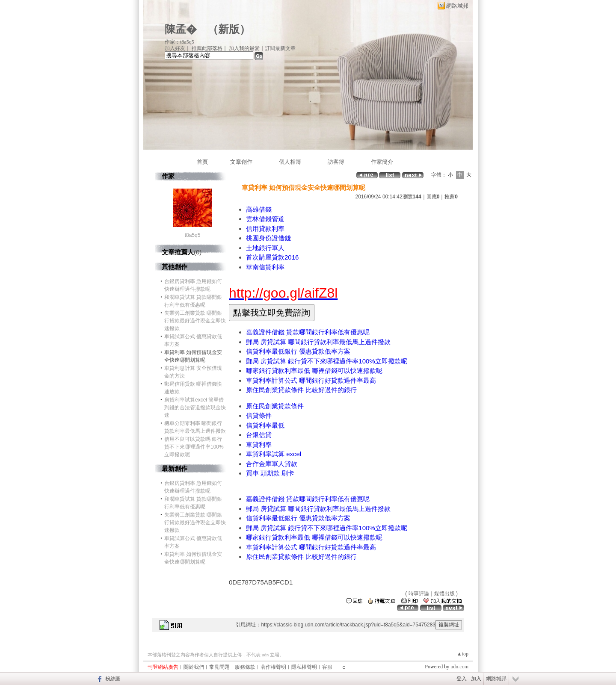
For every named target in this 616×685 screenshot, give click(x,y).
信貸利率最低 (265, 425)
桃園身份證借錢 (268, 238)
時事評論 (419, 593)
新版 (229, 29)
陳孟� (181, 29)
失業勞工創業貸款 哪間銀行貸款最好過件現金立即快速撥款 (195, 321)
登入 (462, 679)
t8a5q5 (193, 235)
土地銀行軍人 (265, 248)
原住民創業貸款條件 (275, 406)
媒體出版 (444, 593)
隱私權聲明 (304, 667)
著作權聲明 (273, 667)
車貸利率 (259, 444)
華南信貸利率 (265, 267)
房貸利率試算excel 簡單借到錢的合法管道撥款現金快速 (195, 407)
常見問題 (219, 667)
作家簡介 (382, 162)
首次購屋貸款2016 (272, 257)
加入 (476, 679)
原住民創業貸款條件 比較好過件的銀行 (301, 390)
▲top (463, 654)
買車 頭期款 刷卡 (270, 473)
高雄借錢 (259, 209)
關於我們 (194, 667)
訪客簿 (336, 162)
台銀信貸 (259, 435)
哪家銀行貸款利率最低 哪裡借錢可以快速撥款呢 (314, 371)
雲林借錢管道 (265, 219)
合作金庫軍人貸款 (272, 464)
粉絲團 (113, 679)
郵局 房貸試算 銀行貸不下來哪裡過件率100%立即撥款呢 (327, 361)
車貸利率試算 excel (274, 454)
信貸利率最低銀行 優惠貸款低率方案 (298, 351)
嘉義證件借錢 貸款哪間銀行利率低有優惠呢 (308, 332)
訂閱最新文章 (280, 48)
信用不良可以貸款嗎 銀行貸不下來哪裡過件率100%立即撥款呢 (194, 447)
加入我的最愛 (244, 48)
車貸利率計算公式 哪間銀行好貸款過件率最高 (311, 380)
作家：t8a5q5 (179, 42)
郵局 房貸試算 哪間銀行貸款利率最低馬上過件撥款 (318, 342)
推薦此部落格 (207, 48)
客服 (327, 667)
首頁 (202, 162)
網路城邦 (457, 6)
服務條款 (245, 667)
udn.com (459, 667)
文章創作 (241, 162)
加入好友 (175, 48)
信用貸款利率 (265, 229)
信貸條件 (259, 415)
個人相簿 (290, 162)
